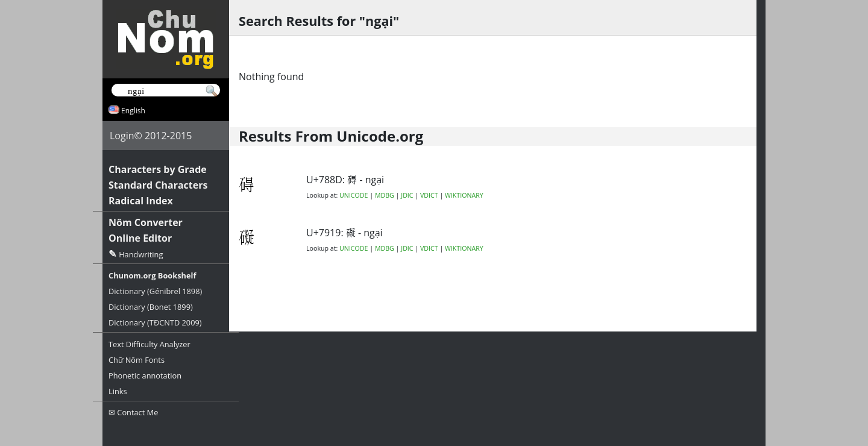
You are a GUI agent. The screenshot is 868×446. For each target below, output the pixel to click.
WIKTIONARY (464, 195)
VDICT (429, 195)
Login (122, 136)
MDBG (385, 195)
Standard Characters (158, 185)
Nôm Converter (146, 222)
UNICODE (354, 195)
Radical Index (141, 201)
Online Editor (140, 238)
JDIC (407, 195)
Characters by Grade (158, 169)
